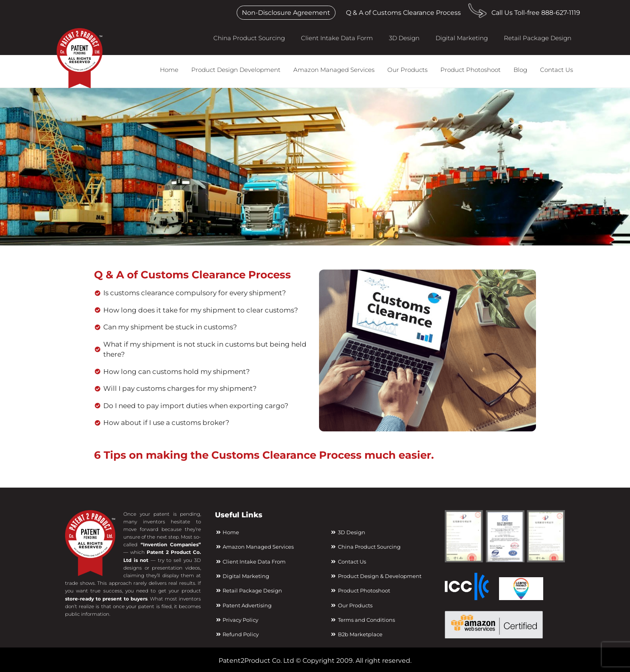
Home (169, 70)
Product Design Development (236, 70)
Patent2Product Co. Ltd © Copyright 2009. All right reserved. (315, 661)
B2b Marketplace (356, 634)
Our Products (407, 70)
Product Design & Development (375, 576)
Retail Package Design (538, 38)
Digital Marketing (462, 38)
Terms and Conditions (362, 620)
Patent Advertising (243, 605)
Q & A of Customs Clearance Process (403, 13)
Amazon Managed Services (334, 70)
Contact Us (556, 70)
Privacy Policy (237, 620)
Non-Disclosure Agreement (286, 13)
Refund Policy (237, 634)
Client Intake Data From (250, 562)
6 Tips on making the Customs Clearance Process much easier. (264, 455)
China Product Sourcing (249, 38)
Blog (520, 70)
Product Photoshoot (470, 70)
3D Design (404, 38)
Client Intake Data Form (337, 38)
